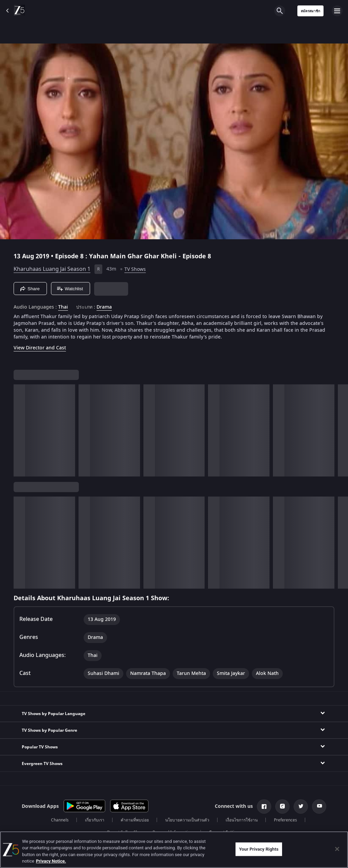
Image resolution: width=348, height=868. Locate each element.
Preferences (285, 820)
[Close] (337, 849)
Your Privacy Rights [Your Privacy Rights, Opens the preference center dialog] (259, 849)
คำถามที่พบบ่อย (135, 820)
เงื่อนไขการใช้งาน (242, 820)
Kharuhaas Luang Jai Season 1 (52, 269)
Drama (104, 307)
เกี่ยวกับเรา (95, 820)
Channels (60, 820)
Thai (63, 307)
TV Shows (135, 269)
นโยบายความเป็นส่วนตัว (187, 820)
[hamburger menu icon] (337, 11)
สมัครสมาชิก (310, 11)
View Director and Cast (40, 348)
